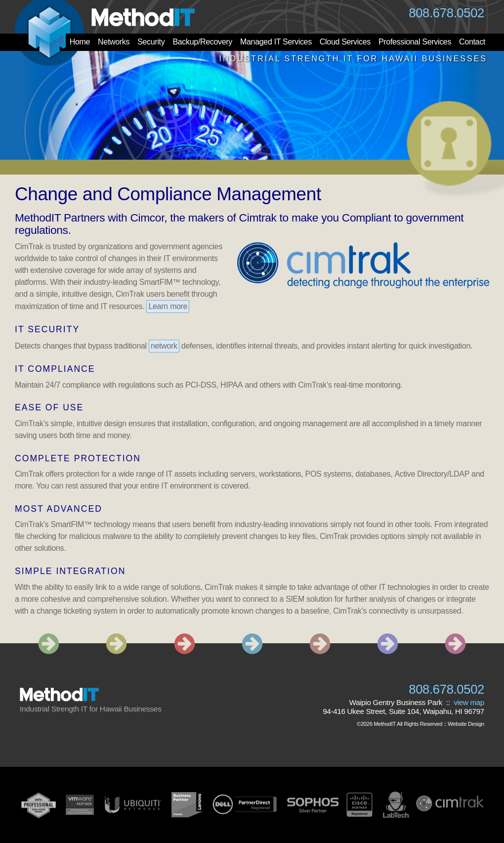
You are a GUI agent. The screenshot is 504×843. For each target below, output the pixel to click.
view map (469, 702)
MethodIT (385, 724)
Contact (472, 42)
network (164, 346)
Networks (114, 42)
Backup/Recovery (202, 42)
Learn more (168, 306)
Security (151, 42)
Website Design (466, 724)
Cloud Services (345, 42)
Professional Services (415, 42)
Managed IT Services (276, 42)
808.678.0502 (446, 13)
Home (80, 42)
